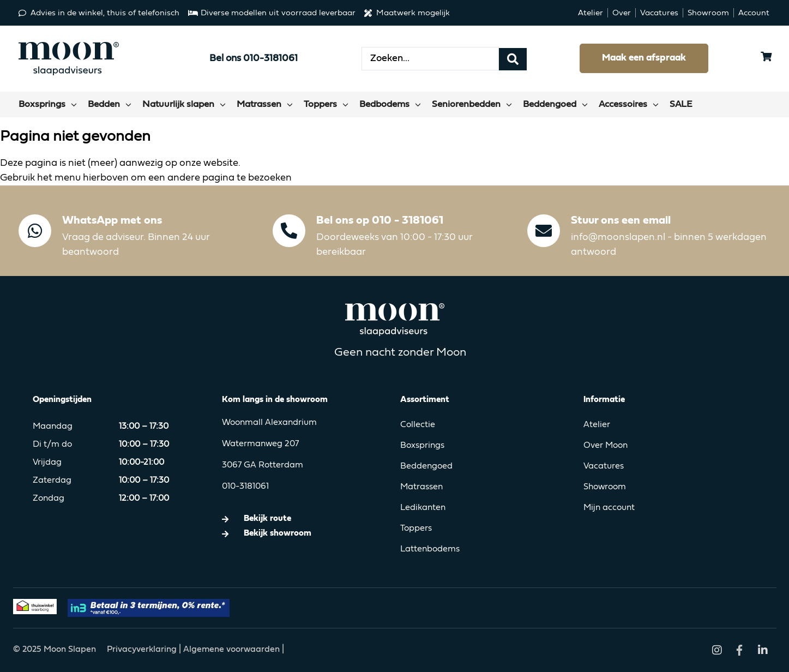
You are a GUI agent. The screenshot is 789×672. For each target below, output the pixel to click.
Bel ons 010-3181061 (254, 58)
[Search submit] (513, 59)
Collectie (418, 425)
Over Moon (606, 446)
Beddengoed (426, 466)
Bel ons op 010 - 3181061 (380, 221)
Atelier (597, 425)
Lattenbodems (430, 549)
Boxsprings (422, 446)
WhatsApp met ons (112, 221)
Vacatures (604, 466)
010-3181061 (245, 487)
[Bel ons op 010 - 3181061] (289, 231)
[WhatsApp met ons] (35, 231)
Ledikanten (423, 508)
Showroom (605, 487)
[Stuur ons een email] (544, 231)
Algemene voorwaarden (231, 650)
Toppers (416, 529)
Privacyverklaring (143, 650)
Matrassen (421, 487)
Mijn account (609, 508)
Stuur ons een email (621, 221)
